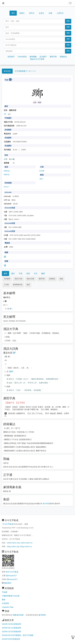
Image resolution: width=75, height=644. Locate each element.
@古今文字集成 (12, 572)
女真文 (41, 13)
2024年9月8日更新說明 (11, 639)
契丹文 (32, 13)
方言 (36, 273)
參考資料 (42, 615)
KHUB (42, 171)
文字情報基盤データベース (25, 71)
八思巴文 (60, 13)
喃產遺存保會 (18, 615)
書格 (4, 600)
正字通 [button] (6, 285)
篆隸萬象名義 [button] (18, 285)
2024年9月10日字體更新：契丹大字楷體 (18, 635)
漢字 (13, 13)
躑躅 (11, 372)
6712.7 (7, 187)
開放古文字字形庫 (37, 59)
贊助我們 (8, 583)
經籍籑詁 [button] (52, 279)
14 (12, 159)
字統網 (5, 592)
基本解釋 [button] (7, 279)
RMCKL (7, 171)
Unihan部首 (22, 57)
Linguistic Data (8, 607)
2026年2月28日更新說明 (11, 624)
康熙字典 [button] (42, 279)
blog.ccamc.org (13, 546)
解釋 (6, 273)
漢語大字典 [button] (18, 279)
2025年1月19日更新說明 (11, 632)
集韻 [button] (28, 285)
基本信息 (7, 71)
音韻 (28, 273)
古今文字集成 (8, 524)
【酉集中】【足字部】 (15, 403)
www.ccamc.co (27, 543)
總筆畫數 (33, 57)
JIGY (41, 179)
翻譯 (43, 273)
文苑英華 (5, 603)
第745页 (46, 504)
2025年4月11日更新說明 (11, 628)
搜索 (68, 21)
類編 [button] (61, 279)
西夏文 (22, 13)
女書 (50, 13)
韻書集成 (63, 57)
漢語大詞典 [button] (30, 279)
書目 (13, 273)
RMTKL (7, 175)
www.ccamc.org (13, 543)
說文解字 (43, 57)
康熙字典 (53, 57)
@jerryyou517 (11, 576)
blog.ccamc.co (26, 546)
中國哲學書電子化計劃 (11, 596)
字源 (21, 273)
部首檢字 (11, 57)
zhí (5, 114)
